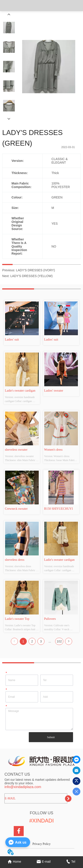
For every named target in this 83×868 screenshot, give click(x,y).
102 (59, 641)
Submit (51, 737)
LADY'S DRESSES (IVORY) (35, 270)
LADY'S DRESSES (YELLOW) (32, 276)
